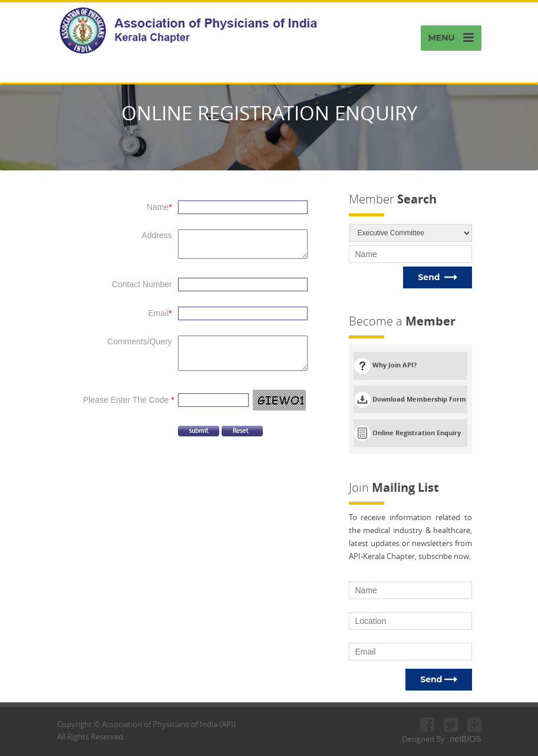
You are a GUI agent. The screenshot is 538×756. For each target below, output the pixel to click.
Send (438, 277)
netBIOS (466, 739)
